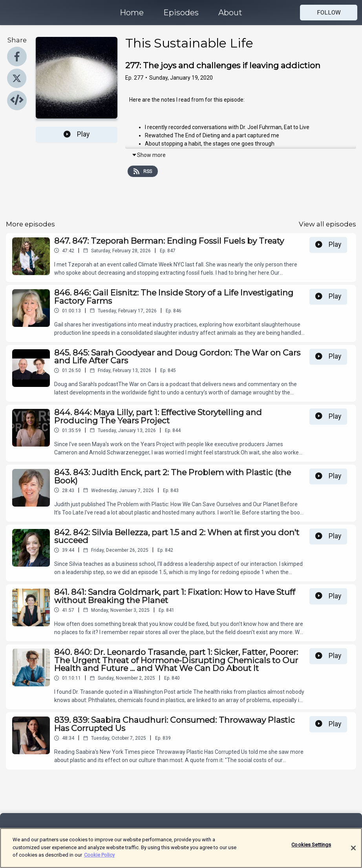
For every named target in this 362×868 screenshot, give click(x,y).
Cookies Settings (311, 848)
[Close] (353, 851)
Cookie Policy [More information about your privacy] (99, 858)
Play (77, 134)
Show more (149, 155)
